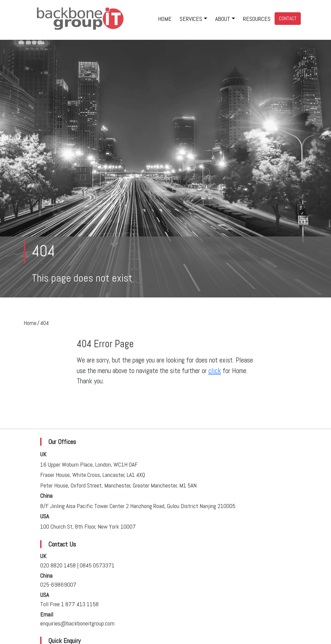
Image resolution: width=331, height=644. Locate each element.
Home (30, 323)
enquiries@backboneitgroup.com (77, 623)
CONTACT (288, 18)
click (215, 371)
